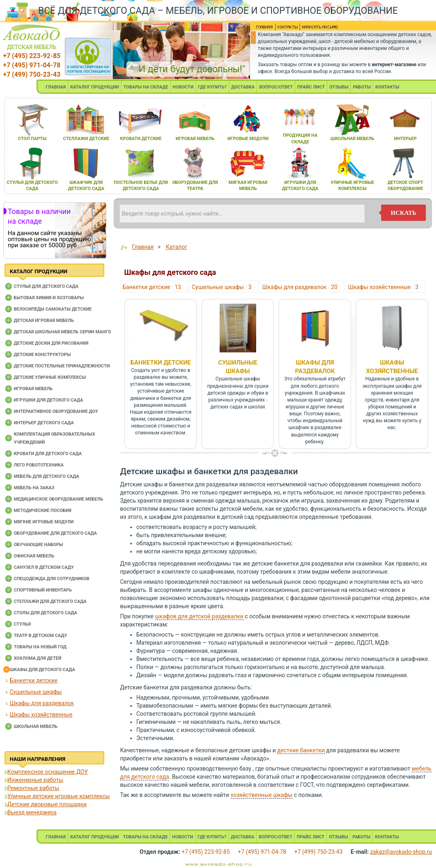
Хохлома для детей (38, 658)
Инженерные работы (35, 780)
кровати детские (141, 139)
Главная (143, 247)
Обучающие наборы (38, 545)
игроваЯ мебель (195, 139)
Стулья (22, 624)
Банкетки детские (34, 680)
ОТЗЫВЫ (339, 87)
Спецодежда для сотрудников (52, 579)
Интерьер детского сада (44, 423)
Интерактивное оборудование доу (56, 411)
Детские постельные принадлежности (62, 366)
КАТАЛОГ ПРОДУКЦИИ (95, 87)
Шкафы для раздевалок (42, 703)
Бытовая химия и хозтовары (49, 298)
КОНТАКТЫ (387, 87)
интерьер (406, 139)
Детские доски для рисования (51, 343)
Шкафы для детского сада (42, 670)
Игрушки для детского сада (49, 400)
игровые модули (248, 139)
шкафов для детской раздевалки (199, 616)
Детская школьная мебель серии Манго (62, 332)
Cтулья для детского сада (46, 286)
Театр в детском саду (40, 636)
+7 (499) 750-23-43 (31, 74)
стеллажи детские (86, 139)
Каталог (177, 247)
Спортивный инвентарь (43, 590)
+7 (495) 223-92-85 (31, 56)
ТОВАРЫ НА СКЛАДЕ (146, 87)
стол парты (32, 139)
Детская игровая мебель (44, 321)
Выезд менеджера (32, 812)
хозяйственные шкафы (262, 795)
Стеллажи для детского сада (50, 601)
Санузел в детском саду (44, 567)
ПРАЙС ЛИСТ (311, 87)
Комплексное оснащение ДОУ (47, 772)
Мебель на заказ (34, 488)
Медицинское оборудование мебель (58, 499)
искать (404, 213)
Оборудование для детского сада (55, 533)
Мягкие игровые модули (44, 522)
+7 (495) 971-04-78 (31, 65)
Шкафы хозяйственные (41, 715)
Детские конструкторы (42, 355)
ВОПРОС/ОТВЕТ (276, 87)
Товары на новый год (40, 647)
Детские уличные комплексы (50, 377)
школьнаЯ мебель (352, 139)
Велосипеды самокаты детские (53, 309)
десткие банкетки (301, 750)
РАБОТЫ (362, 87)
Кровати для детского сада (48, 454)
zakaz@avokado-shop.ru (401, 852)
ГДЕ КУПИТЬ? (213, 87)
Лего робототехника (39, 465)
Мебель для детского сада (46, 476)
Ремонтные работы (33, 788)
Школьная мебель (36, 727)
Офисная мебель (34, 556)
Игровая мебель (33, 389)
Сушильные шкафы (36, 692)
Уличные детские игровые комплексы (58, 796)
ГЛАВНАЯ (56, 87)
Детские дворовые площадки (47, 804)
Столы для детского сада (45, 613)
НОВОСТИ (183, 87)
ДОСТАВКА (243, 87)
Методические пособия (43, 511)
